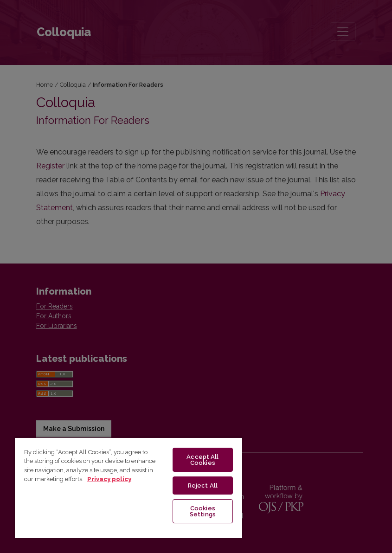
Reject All (203, 485)
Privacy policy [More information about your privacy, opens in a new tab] (109, 479)
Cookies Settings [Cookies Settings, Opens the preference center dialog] (203, 511)
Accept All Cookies (202, 460)
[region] (129, 488)
